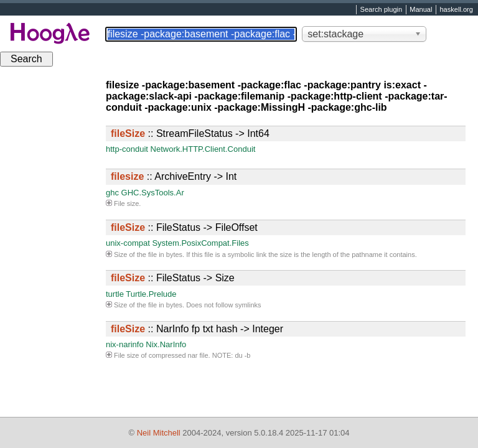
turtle (115, 294)
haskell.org (456, 10)
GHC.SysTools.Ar (153, 193)
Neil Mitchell (159, 433)
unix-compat (128, 243)
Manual (421, 10)
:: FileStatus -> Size (173, 278)
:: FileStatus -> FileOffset (184, 227)
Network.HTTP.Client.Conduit (203, 149)
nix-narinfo (125, 344)
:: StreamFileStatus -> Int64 (190, 133)
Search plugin (382, 10)
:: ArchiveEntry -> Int (174, 176)
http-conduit (127, 149)
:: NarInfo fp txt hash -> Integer (197, 329)
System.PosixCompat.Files (200, 243)
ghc (112, 193)
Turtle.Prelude (151, 294)
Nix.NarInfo (166, 344)
